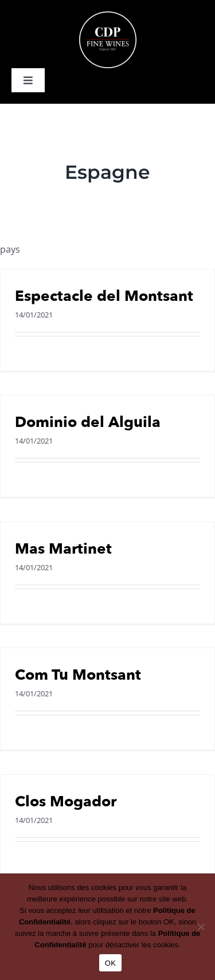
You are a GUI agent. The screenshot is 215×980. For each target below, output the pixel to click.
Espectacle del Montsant (104, 296)
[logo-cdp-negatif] (108, 16)
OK (110, 963)
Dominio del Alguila (88, 422)
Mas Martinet (63, 549)
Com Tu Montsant (78, 675)
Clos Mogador (66, 802)
